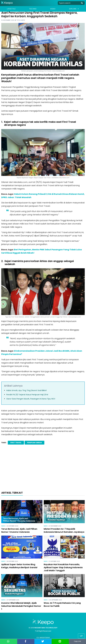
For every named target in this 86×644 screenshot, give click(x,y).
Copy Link (77, 641)
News (3, 526)
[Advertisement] (43, 469)
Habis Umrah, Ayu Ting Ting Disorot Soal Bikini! (27, 390)
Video (53, 9)
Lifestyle (11, 9)
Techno (33, 9)
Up (81, 636)
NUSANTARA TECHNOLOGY (46, 628)
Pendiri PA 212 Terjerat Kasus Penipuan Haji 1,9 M (27, 395)
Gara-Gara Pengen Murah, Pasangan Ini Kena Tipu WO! (31, 399)
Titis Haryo (21, 20)
